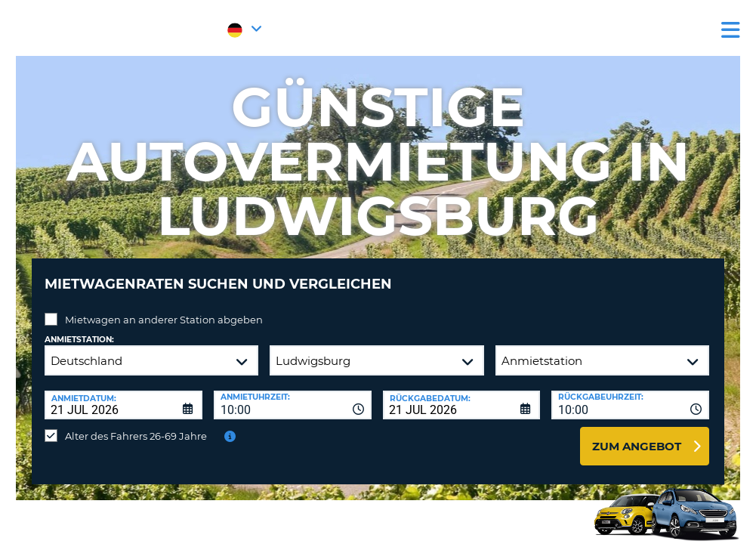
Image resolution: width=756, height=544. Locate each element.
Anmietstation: (79, 328)
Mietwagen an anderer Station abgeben (164, 308)
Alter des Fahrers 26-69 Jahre (136, 425)
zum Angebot (637, 435)
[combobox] (293, 394)
